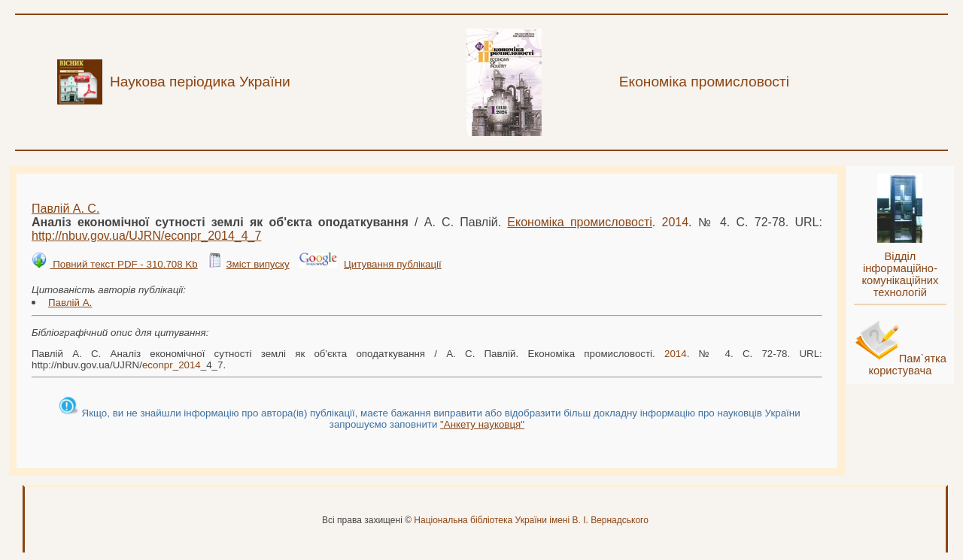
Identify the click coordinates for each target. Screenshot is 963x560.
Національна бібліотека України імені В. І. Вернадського (531, 520)
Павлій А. (70, 303)
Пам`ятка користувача (907, 365)
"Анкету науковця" (482, 424)
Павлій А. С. (65, 209)
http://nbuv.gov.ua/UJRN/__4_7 (146, 236)
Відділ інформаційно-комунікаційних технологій (900, 274)
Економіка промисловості (579, 222)
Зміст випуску (257, 264)
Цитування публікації (393, 264)
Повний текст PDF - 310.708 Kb (123, 264)
